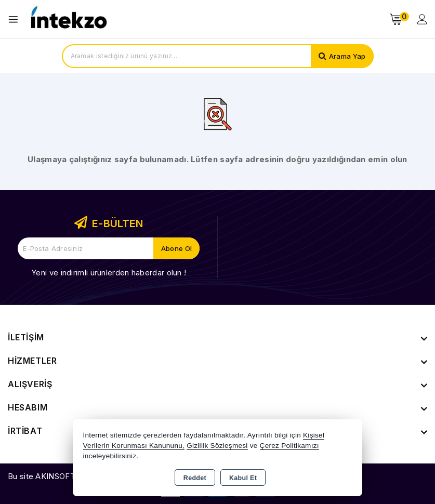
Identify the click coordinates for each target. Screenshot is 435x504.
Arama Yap (347, 56)
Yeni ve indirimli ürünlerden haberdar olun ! (109, 273)
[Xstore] (68, 19)
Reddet (195, 478)
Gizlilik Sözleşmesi (217, 446)
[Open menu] (16, 19)
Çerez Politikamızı (289, 446)
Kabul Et (243, 478)
